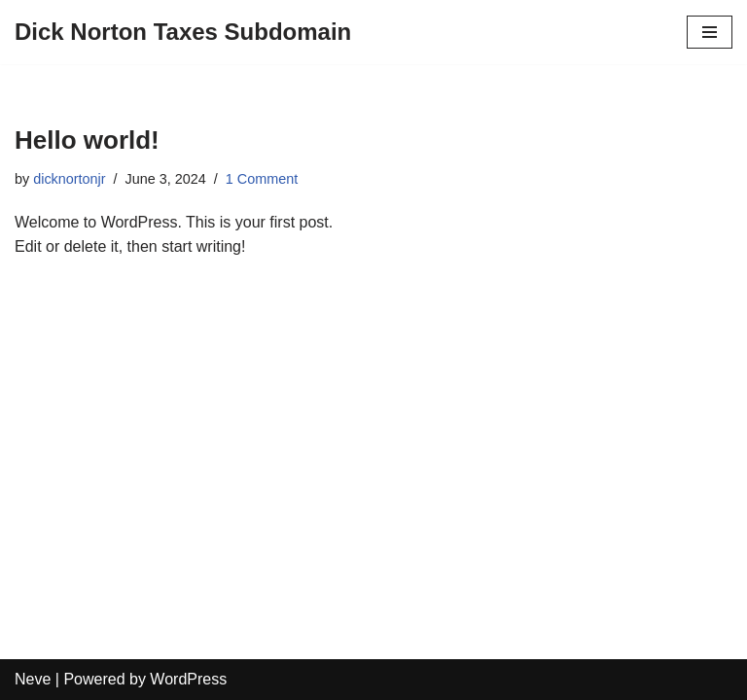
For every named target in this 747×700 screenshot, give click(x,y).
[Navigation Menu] (710, 32)
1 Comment (262, 179)
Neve (33, 679)
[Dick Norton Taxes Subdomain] (183, 32)
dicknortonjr (69, 179)
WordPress (188, 679)
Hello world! (87, 140)
